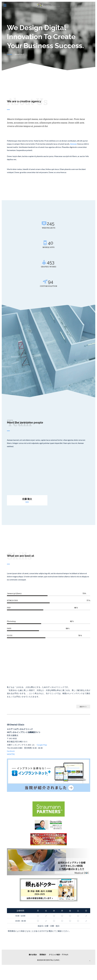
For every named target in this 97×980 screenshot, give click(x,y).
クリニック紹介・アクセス (59, 955)
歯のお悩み (33, 955)
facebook (11, 751)
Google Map (42, 745)
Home (9, 54)
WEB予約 (11, 754)
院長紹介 (43, 955)
